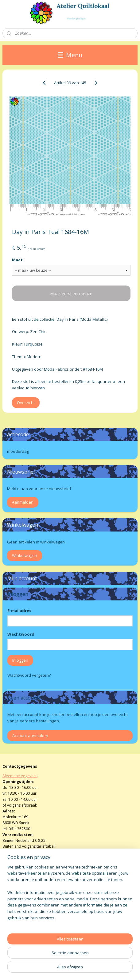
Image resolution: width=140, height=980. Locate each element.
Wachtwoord (21, 634)
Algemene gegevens (20, 776)
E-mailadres (19, 611)
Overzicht (26, 403)
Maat (17, 260)
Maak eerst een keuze (71, 293)
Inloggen (20, 660)
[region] (70, 895)
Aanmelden (23, 502)
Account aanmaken (30, 736)
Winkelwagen (25, 555)
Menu (70, 55)
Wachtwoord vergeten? (29, 675)
